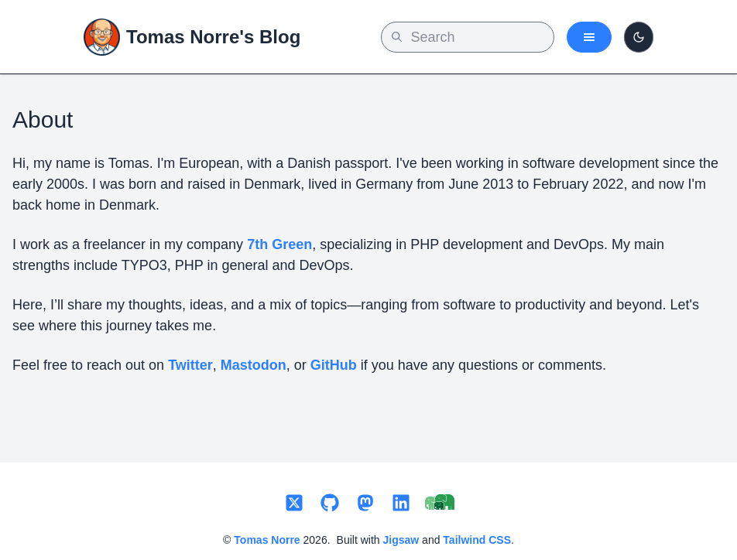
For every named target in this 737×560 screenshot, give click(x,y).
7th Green (279, 244)
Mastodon (254, 365)
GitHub (334, 365)
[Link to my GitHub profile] (330, 504)
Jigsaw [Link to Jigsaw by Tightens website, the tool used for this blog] (401, 540)
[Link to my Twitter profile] (294, 504)
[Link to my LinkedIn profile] (401, 504)
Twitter (190, 365)
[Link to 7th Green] (440, 504)
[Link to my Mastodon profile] (365, 504)
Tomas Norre (267, 540)
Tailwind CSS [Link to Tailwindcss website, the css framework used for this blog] (477, 540)
